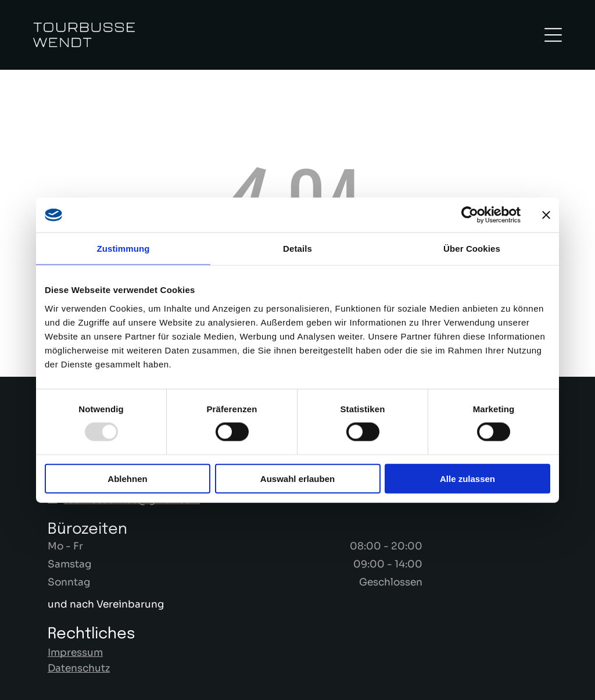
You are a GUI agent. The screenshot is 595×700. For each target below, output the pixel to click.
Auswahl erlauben (297, 479)
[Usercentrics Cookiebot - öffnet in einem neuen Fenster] (470, 215)
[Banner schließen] (546, 215)
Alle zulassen (467, 479)
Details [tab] (297, 249)
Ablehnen (127, 479)
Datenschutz (79, 668)
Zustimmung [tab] (123, 249)
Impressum (75, 653)
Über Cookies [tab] (472, 249)
